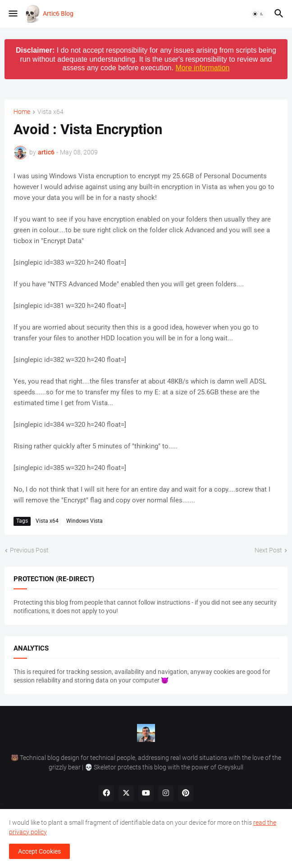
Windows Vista (84, 521)
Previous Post (29, 550)
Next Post (268, 550)
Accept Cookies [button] (39, 851)
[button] (12, 14)
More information (202, 68)
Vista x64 (50, 112)
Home (22, 112)
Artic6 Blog (58, 14)
